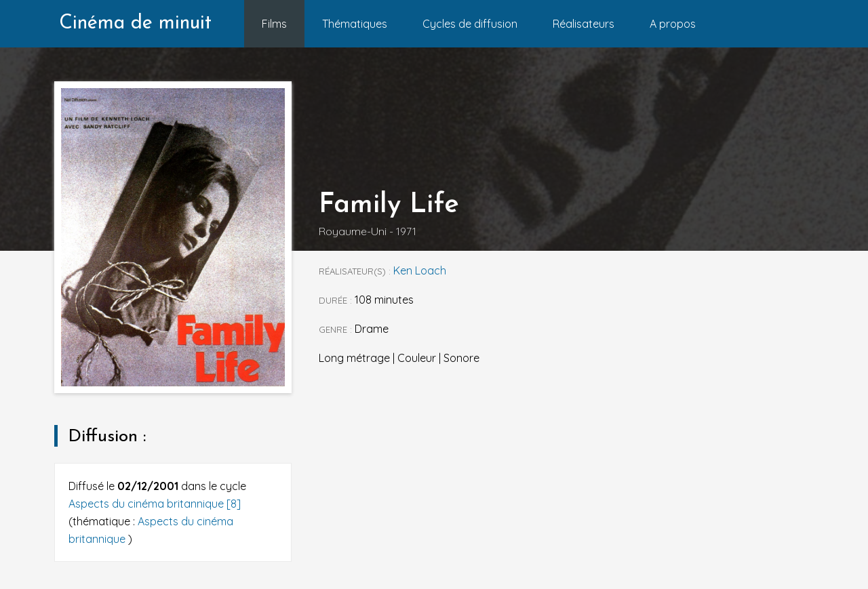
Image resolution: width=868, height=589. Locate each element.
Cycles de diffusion (470, 24)
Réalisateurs (584, 24)
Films (274, 24)
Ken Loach (420, 270)
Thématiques (355, 24)
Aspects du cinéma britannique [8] (155, 504)
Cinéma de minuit (135, 23)
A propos (673, 24)
